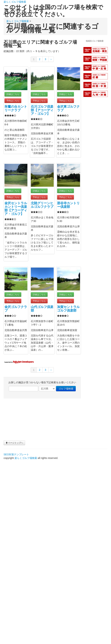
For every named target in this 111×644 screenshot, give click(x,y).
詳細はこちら (13, 94)
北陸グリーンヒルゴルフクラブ (42, 205)
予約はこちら (13, 101)
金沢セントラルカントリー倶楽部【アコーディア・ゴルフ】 (16, 209)
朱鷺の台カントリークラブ (16, 108)
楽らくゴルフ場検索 (15, 2)
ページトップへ (14, 443)
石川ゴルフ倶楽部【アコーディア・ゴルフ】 (42, 110)
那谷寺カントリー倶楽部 (68, 205)
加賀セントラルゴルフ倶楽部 (68, 309)
